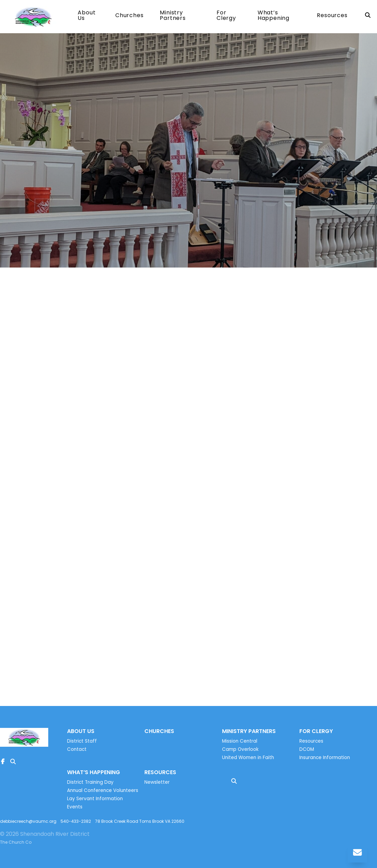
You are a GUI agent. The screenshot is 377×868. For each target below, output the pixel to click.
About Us (87, 17)
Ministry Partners (173, 17)
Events (75, 809)
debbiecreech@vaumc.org (28, 824)
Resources (332, 17)
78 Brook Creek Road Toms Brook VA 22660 (140, 824)
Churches (129, 17)
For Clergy (226, 17)
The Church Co (16, 845)
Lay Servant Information (95, 801)
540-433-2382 (76, 824)
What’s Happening (274, 17)
